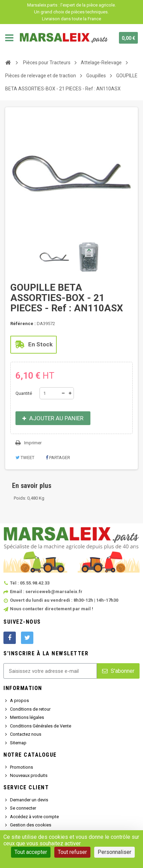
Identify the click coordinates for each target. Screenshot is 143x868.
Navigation (9, 38)
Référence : (23, 324)
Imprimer (33, 443)
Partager (58, 458)
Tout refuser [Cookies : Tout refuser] (72, 852)
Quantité (24, 393)
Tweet (25, 458)
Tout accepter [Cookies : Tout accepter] (31, 852)
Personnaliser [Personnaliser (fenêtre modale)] (114, 852)
